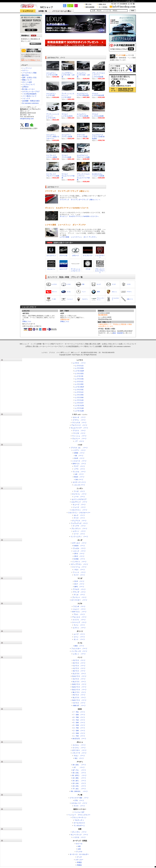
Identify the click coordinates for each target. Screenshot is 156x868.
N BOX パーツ (79, 546)
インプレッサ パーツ (79, 651)
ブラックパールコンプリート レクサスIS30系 (98, 75)
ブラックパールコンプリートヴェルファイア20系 (83, 177)
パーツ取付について (29, 96)
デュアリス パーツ (79, 521)
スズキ (129, 284)
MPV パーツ (79, 587)
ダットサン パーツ (79, 832)
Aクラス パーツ (79, 668)
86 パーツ (79, 456)
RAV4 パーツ (79, 477)
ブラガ (88, 269)
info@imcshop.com (27, 119)
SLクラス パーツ (79, 697)
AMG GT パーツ (79, 706)
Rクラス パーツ (79, 695)
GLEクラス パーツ (79, 684)
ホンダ (99, 284)
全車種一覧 (43, 11)
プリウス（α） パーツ (79, 448)
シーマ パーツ (79, 497)
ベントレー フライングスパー (79, 815)
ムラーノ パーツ (79, 531)
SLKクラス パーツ (79, 700)
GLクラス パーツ (79, 682)
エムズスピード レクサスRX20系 (83, 95)
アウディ (129, 292)
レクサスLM (79, 408)
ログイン (25, 70)
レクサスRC (79, 384)
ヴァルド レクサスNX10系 (98, 95)
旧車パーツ (130, 299)
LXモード (76, 255)
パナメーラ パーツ (79, 753)
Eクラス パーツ (79, 663)
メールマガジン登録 (29, 73)
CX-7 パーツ (79, 584)
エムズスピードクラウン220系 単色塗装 (98, 137)
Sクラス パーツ (79, 660)
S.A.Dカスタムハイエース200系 (98, 175)
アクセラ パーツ (79, 589)
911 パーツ (79, 758)
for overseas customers (30, 103)
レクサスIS (79, 376)
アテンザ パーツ (79, 592)
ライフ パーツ (79, 575)
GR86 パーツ (79, 453)
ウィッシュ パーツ (79, 436)
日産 (83, 284)
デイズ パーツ (79, 518)
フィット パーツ (79, 572)
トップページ (28, 11)
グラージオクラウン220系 (82, 136)
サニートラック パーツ (79, 835)
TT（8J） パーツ (79, 789)
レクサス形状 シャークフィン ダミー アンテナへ (78, 237)
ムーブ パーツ (79, 634)
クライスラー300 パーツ (79, 798)
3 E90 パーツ (79, 731)
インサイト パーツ (79, 562)
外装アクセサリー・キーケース (62, 344)
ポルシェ (114, 292)
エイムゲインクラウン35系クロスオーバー (53, 137)
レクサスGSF (79, 371)
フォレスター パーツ (79, 649)
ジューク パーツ (79, 507)
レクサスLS (79, 366)
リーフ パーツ (79, 534)
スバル (69, 292)
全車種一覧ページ (43, 344)
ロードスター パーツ (79, 600)
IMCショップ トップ (28, 344)
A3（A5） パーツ (79, 786)
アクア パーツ (79, 466)
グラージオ (63, 255)
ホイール (79, 844)
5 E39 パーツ (79, 725)
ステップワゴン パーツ (79, 564)
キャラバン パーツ (79, 494)
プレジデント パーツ (79, 529)
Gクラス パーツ (79, 679)
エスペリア (63, 269)
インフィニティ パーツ (79, 537)
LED (79, 849)
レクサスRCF (79, 387)
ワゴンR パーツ (79, 606)
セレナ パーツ (79, 515)
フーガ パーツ (79, 491)
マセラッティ (79, 820)
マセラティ (85, 299)
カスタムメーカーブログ (31, 91)
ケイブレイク (88, 255)
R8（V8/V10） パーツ (79, 791)
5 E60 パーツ (79, 723)
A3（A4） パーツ (79, 783)
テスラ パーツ (79, 806)
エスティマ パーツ (79, 482)
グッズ (79, 857)
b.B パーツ (79, 474)
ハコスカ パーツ (79, 837)
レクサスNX (79, 397)
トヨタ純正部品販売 (29, 94)
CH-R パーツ (79, 458)
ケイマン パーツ (79, 748)
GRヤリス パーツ (79, 464)
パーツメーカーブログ (55, 346)
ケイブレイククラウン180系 (52, 156)
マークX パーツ (79, 433)
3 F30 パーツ (79, 728)
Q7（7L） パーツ (79, 770)
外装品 (79, 862)
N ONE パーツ (79, 559)
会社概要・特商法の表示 (31, 101)
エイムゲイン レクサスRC (51, 95)
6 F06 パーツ (79, 717)
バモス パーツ (79, 570)
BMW (98, 292)
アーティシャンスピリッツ (76, 270)
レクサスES (79, 374)
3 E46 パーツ (79, 733)
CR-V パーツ (79, 554)
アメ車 (54, 299)
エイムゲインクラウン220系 (67, 136)
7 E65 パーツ (79, 715)
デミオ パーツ (79, 595)
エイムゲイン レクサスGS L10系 (83, 75)
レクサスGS (79, 368)
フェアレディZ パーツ (79, 523)
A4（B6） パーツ (79, 778)
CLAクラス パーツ (79, 676)
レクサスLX (79, 392)
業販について (27, 80)
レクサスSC (79, 390)
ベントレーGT (79, 812)
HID (79, 846)
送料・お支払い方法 (29, 77)
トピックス (26, 98)
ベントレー (70, 299)
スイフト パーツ (79, 620)
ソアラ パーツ (79, 469)
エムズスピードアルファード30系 (83, 156)
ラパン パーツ (79, 625)
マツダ (114, 284)
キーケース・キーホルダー (79, 854)
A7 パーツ (79, 767)
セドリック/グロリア (79, 499)
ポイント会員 (27, 82)
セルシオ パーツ (79, 417)
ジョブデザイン (100, 256)
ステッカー (79, 860)
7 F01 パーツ (79, 712)
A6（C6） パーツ (79, 773)
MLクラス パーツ (79, 692)
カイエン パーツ (79, 745)
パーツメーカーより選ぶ (62, 11)
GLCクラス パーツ (79, 690)
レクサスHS (79, 379)
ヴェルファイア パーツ (79, 428)
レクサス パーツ (79, 363)
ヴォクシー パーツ (79, 439)
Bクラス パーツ (79, 671)
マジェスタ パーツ (79, 423)
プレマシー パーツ (79, 597)
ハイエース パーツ (79, 461)
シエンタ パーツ (79, 485)
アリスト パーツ (79, 431)
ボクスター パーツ (79, 750)
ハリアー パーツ (79, 450)
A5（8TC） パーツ (79, 775)
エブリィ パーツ (79, 628)
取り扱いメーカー (29, 89)
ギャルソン (51, 269)
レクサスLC (79, 382)
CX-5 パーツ (79, 581)
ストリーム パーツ (79, 567)
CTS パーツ (79, 800)
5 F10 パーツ (79, 720)
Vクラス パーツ (79, 703)
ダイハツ (54, 292)
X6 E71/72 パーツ (79, 739)
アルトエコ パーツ (79, 617)
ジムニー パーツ (79, 609)
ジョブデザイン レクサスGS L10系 (68, 75)
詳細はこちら (27, 321)
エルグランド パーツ (79, 502)
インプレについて (29, 84)
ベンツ (84, 292)
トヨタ (69, 284)
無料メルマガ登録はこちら (31, 60)
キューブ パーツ (79, 505)
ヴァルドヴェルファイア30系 (68, 176)
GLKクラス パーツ (79, 687)
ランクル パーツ (79, 472)
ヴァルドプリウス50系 (66, 156)
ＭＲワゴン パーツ (79, 612)
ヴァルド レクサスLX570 (67, 115)
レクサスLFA (79, 405)
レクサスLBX (79, 411)
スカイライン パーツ (79, 510)
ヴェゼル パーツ (79, 548)
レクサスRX (79, 395)
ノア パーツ (79, 441)
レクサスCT (79, 403)
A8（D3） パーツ (79, 765)
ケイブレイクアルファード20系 (53, 175)
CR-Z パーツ (79, 556)
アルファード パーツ (79, 425)
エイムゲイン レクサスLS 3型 (52, 74)
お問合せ (25, 87)
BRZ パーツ (79, 646)
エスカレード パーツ (79, 803)
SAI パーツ (79, 480)
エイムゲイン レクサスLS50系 (83, 115)
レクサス (54, 284)
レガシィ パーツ (79, 654)
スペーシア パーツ (79, 622)
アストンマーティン (79, 817)
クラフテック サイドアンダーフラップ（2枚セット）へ (80, 200)
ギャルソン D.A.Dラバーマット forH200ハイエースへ (79, 216)
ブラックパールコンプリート (100, 271)
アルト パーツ (79, 614)
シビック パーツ (79, 551)
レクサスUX (79, 400)
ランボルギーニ (79, 826)
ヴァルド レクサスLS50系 (98, 115)
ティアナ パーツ (79, 526)
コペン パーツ (79, 637)
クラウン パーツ (79, 420)
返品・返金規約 (118, 333)
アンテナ (79, 852)
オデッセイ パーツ (79, 543)
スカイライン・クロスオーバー (79, 513)
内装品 (79, 865)
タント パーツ (79, 639)
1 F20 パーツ (79, 736)
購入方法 (25, 75)
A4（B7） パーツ (79, 781)
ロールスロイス (79, 823)
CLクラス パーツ (79, 674)
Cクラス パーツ (79, 666)
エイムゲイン (51, 255)
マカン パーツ (79, 756)
